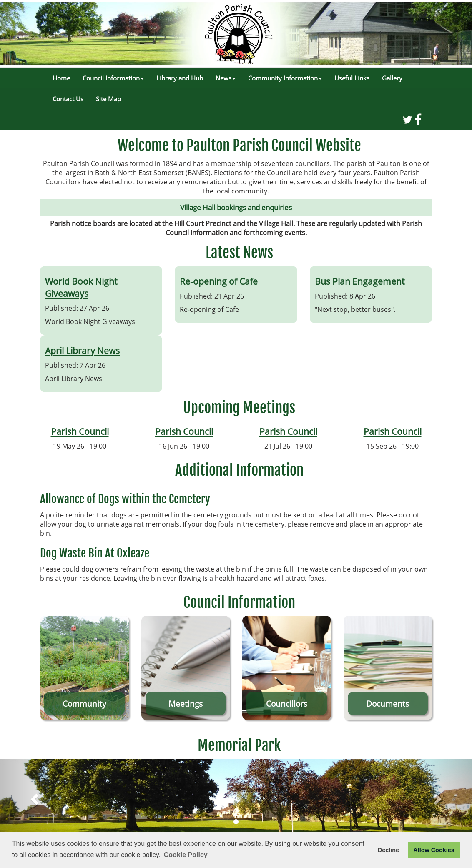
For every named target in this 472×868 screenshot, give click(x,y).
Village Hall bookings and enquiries (236, 207)
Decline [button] (388, 850)
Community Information (285, 78)
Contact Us (68, 99)
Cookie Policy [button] (186, 855)
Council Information (113, 78)
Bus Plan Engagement (360, 281)
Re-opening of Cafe (219, 281)
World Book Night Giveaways (81, 287)
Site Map (108, 99)
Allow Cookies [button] (434, 850)
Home (61, 78)
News (226, 78)
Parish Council (80, 431)
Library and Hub (180, 78)
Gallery (392, 78)
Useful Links (352, 78)
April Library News (82, 350)
